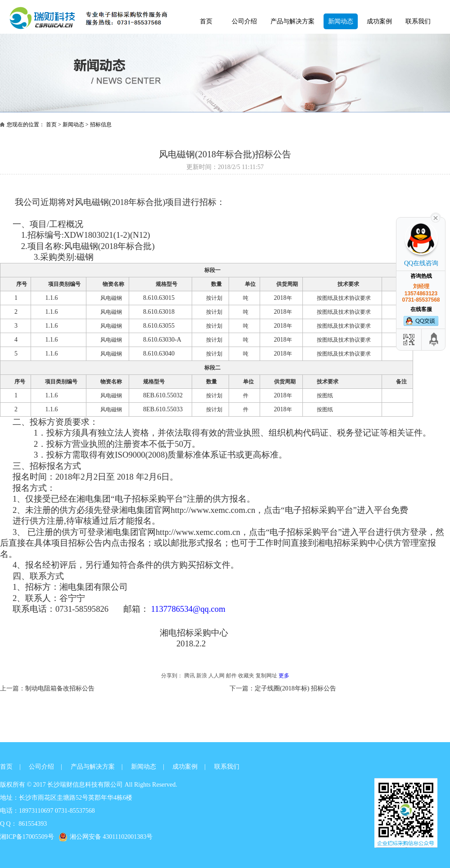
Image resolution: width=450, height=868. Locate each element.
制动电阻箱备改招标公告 (60, 688)
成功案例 (379, 21)
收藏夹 (246, 676)
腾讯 (189, 676)
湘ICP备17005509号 (27, 837)
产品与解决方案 (292, 21)
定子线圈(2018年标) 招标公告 (295, 688)
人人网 (216, 676)
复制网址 (266, 676)
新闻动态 (341, 21)
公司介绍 (244, 21)
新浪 (202, 676)
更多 (284, 676)
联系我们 (418, 21)
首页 (206, 21)
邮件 (231, 676)
